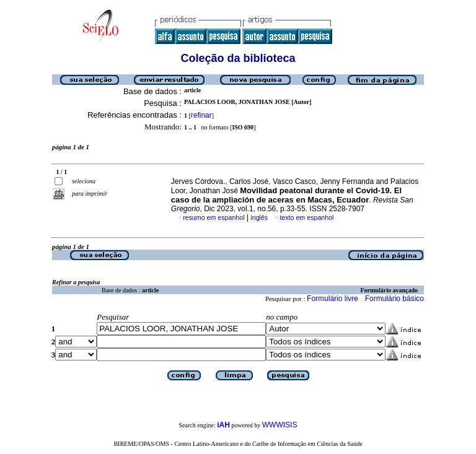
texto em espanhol (306, 217)
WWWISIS (280, 425)
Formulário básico (394, 299)
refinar (201, 115)
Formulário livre (333, 299)
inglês (259, 217)
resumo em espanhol (214, 217)
